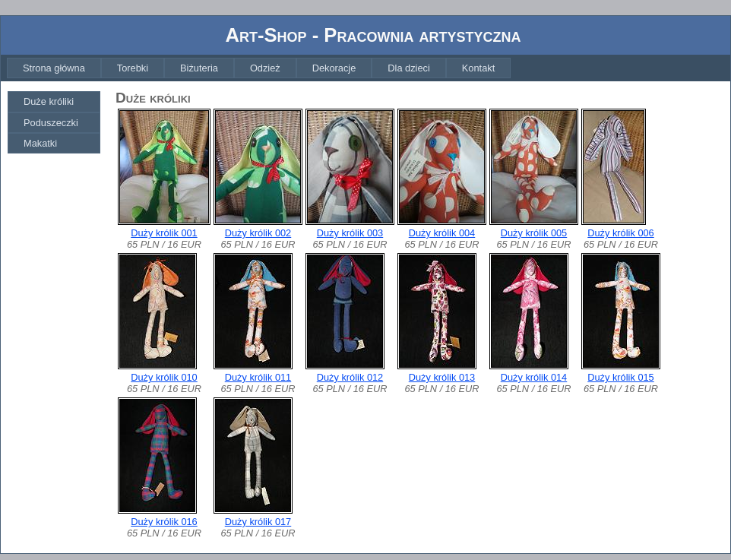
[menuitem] (54, 68)
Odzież (265, 68)
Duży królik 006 (620, 233)
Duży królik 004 (442, 233)
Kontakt (478, 68)
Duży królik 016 (164, 522)
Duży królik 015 (620, 377)
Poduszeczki (51, 123)
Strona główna (54, 68)
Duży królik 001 (164, 233)
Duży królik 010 (164, 377)
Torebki (133, 68)
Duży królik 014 (534, 377)
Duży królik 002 (258, 233)
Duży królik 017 (258, 522)
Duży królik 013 (442, 377)
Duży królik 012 (350, 377)
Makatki (40, 143)
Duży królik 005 (534, 233)
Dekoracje (334, 68)
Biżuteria (199, 68)
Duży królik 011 (258, 377)
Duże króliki (49, 101)
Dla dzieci (408, 68)
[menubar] (259, 68)
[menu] (54, 122)
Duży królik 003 (350, 233)
